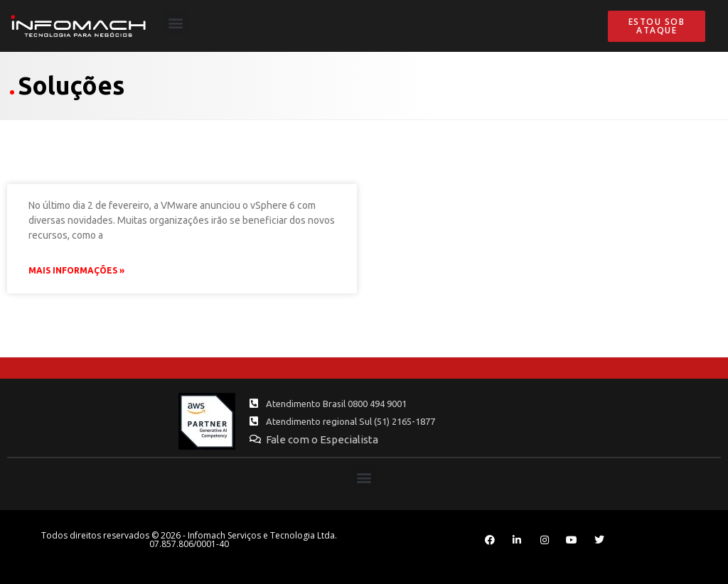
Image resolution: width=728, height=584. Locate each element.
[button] (175, 22)
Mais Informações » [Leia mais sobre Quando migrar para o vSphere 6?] (76, 270)
